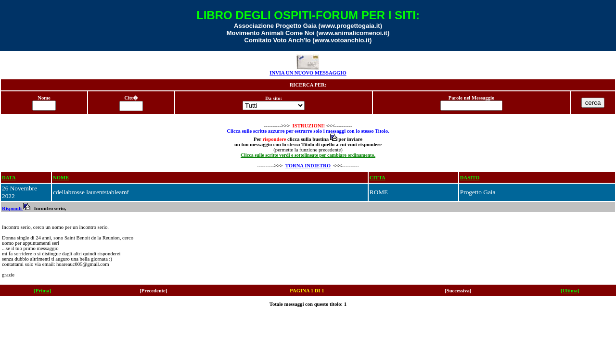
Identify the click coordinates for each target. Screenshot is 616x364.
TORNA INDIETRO (308, 166)
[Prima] (43, 291)
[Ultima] (570, 291)
